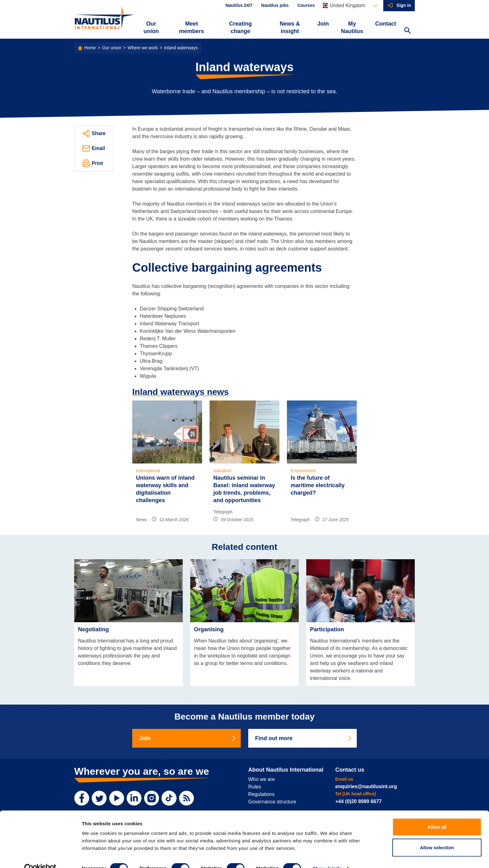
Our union (151, 27)
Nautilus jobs (275, 5)
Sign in (404, 5)
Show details (327, 856)
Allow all (437, 814)
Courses (306, 5)
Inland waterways (181, 48)
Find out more (304, 738)
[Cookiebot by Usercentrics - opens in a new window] (40, 856)
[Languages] (350, 6)
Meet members (191, 27)
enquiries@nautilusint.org (366, 786)
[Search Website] (407, 31)
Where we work (143, 48)
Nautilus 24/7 (239, 5)
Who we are (261, 779)
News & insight (290, 27)
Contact (386, 24)
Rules (255, 787)
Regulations (261, 794)
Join (323, 24)
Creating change (241, 27)
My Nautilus (352, 27)
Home (90, 48)
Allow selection (437, 835)
